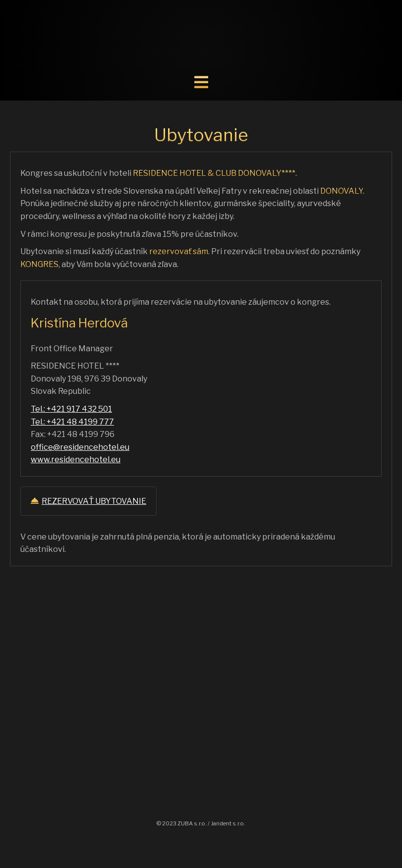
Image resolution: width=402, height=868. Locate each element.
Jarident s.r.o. (228, 823)
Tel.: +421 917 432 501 (71, 409)
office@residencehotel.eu (80, 447)
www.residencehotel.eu (76, 460)
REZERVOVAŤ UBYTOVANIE (88, 501)
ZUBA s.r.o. (192, 823)
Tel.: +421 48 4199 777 (72, 422)
